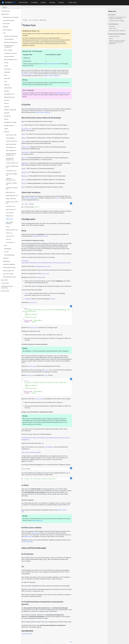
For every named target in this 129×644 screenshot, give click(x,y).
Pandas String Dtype (114, 36)
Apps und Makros (11, 30)
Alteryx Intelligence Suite (11, 60)
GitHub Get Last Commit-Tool (12, 202)
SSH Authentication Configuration (9, 46)
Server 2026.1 (10, 280)
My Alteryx (61, 2)
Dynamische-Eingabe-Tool (12, 175)
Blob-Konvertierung (11, 144)
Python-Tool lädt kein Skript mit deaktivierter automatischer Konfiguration (117, 42)
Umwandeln (11, 78)
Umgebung (112, 26)
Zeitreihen (11, 107)
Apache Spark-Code (11, 135)
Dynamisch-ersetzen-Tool (12, 184)
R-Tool (8, 227)
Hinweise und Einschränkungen (117, 34)
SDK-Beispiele (11, 249)
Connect (11, 252)
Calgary (11, 129)
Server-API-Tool (10, 236)
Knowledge (34, 2)
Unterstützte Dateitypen (11, 264)
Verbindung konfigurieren (11, 42)
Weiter (93, 637)
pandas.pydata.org (58, 516)
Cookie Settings (57, 641)
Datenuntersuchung (11, 97)
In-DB (11, 81)
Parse (11, 75)
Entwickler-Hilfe (10, 291)
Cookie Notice (45, 641)
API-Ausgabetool (10, 138)
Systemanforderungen (9, 20)
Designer (47, 16)
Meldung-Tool (9, 216)
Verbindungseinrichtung (11, 267)
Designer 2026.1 (10, 14)
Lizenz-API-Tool (10, 213)
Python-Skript (113, 28)
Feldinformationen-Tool (12, 195)
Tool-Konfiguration (9, 39)
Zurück (27, 637)
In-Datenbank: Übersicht (10, 53)
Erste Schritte (11, 24)
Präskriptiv (11, 113)
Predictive (11, 100)
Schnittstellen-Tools (11, 94)
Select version (72, 2)
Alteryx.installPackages (53, 193)
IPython (111, 38)
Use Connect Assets (8, 274)
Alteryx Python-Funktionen (10, 223)
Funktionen (11, 258)
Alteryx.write (49, 532)
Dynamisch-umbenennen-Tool (10, 179)
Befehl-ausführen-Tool (12, 230)
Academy (43, 2)
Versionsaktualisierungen (9, 277)
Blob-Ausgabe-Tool (11, 150)
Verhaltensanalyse (11, 125)
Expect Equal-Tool (10, 192)
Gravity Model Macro (11, 255)
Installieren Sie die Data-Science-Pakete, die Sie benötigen (118, 18)
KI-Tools (11, 63)
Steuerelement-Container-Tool (10, 159)
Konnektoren (11, 116)
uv (53, 346)
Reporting (11, 85)
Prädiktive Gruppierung (11, 110)
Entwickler (11, 132)
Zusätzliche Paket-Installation (117, 21)
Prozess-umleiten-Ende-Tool (12, 167)
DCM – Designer (11, 50)
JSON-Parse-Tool (10, 206)
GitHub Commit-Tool (11, 199)
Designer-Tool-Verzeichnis (11, 36)
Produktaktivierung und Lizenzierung (10, 287)
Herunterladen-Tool (12, 171)
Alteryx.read (56, 528)
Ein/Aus (11, 66)
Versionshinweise (6, 11)
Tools (11, 33)
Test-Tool (8, 239)
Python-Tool (12, 219)
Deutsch (71, 641)
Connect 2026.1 (10, 283)
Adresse (11, 119)
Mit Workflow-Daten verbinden (117, 31)
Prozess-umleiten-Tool (12, 163)
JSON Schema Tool (11, 210)
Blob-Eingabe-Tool (11, 147)
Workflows (11, 27)
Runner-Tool (9, 233)
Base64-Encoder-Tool (12, 141)
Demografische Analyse (11, 122)
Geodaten (11, 91)
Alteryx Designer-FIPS (11, 271)
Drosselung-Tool (10, 242)
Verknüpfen (11, 72)
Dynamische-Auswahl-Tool (12, 188)
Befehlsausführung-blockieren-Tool (11, 154)
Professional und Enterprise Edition (72, 59)
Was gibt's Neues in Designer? (11, 17)
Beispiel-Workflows (83, 88)
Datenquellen (11, 261)
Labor (11, 245)
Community (52, 2)
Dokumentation (11, 88)
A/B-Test (11, 103)
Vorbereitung (11, 69)
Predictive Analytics (9, 56)
